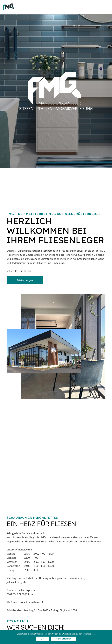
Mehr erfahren (64, 639)
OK (42, 639)
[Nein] (108, 637)
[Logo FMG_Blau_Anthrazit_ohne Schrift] (8, 7)
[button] (108, 7)
